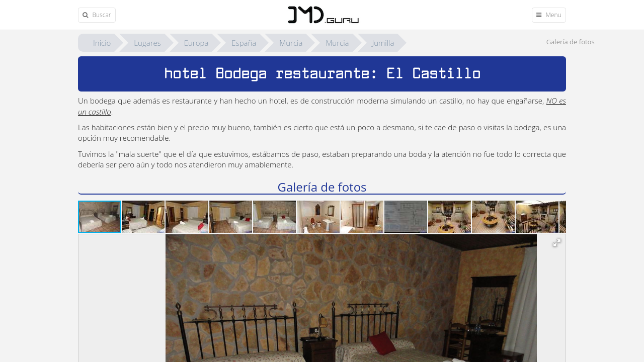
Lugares (147, 43)
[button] (144, 217)
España (244, 43)
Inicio (102, 43)
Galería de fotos (571, 42)
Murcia (291, 43)
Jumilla (383, 43)
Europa (196, 43)
